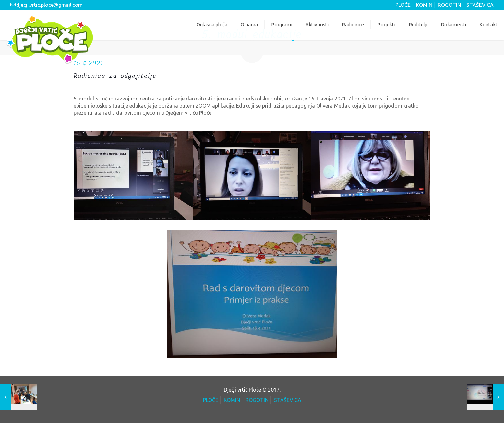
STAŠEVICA (480, 5)
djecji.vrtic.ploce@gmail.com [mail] (49, 5)
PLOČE (403, 5)
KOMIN (424, 5)
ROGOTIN (449, 5)
